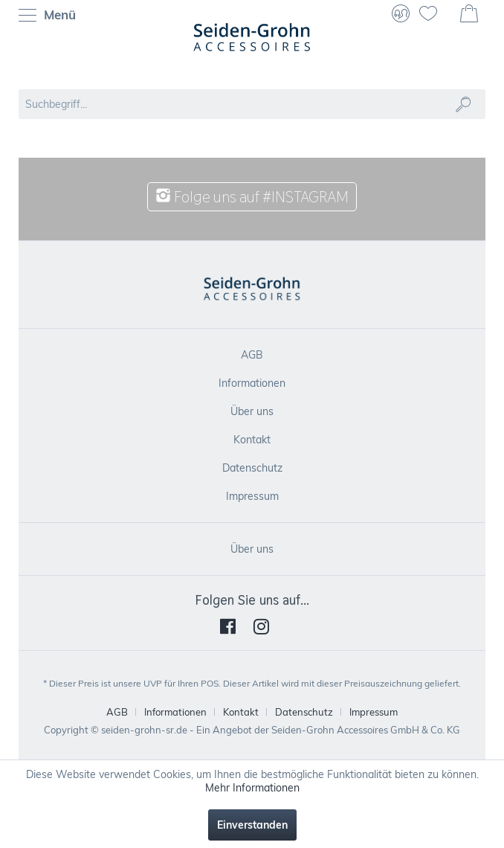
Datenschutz (252, 468)
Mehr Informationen (252, 788)
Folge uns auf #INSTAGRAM (252, 197)
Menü (47, 16)
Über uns (252, 411)
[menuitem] (51, 15)
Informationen (252, 383)
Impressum (252, 496)
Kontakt (252, 440)
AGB (252, 355)
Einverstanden (252, 825)
